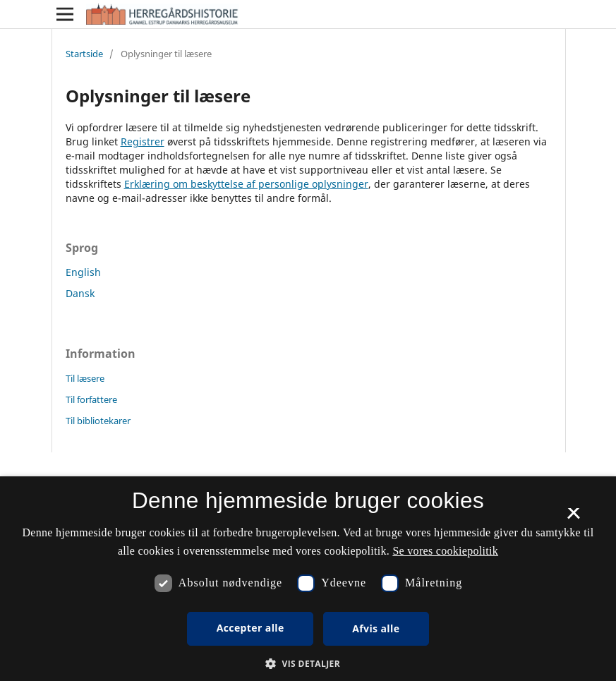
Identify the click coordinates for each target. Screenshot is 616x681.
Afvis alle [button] (376, 628)
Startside (84, 54)
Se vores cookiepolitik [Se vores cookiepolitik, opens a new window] (445, 551)
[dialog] (308, 579)
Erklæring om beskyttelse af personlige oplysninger (246, 184)
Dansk (80, 293)
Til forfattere (91, 399)
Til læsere (85, 378)
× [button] (573, 518)
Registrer (143, 141)
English (83, 272)
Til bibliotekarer (98, 421)
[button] (308, 664)
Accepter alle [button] (250, 628)
